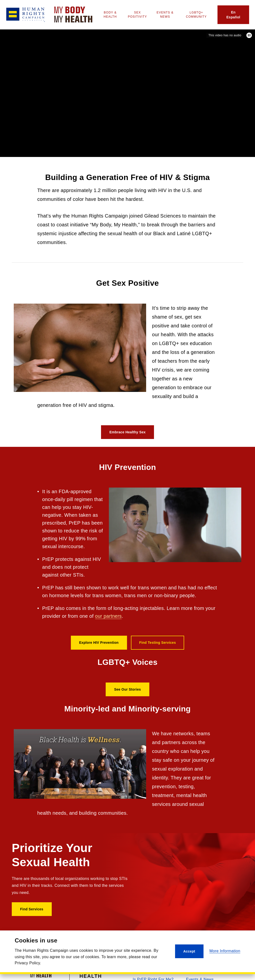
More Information (225, 951)
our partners (109, 616)
